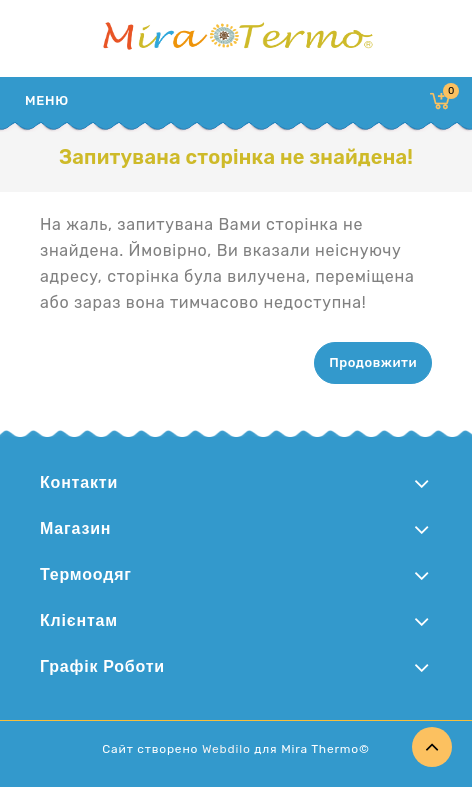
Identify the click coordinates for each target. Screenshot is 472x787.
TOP (432, 747)
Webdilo (226, 749)
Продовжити (373, 362)
